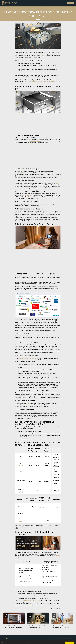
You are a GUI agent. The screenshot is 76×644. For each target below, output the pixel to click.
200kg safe (43, 56)
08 (30, 615)
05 (6, 615)
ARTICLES (9, 7)
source (21, 458)
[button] (27, 3)
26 (54, 615)
